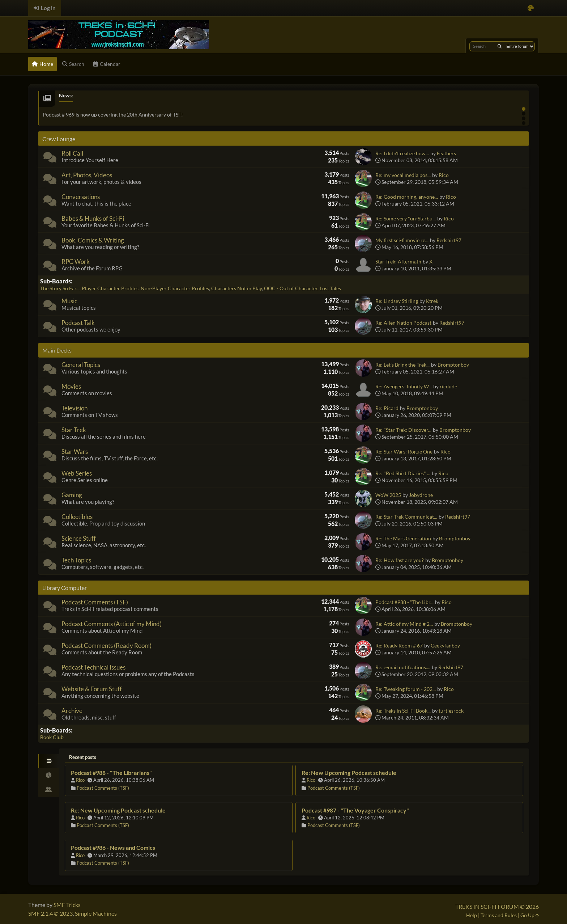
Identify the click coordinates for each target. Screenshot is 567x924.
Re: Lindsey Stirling (397, 301)
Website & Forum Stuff (92, 689)
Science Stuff (79, 538)
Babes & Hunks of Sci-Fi (93, 218)
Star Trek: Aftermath (398, 261)
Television (74, 408)
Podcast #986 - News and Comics (113, 847)
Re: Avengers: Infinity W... (404, 386)
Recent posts (83, 757)
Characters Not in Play (236, 288)
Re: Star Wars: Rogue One (404, 452)
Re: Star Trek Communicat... (406, 517)
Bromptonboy (453, 365)
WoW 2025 (388, 495)
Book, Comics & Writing (93, 240)
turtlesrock (451, 711)
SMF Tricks (67, 905)
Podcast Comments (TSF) (95, 602)
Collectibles (77, 517)
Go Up (530, 915)
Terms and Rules (499, 915)
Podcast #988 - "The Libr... (404, 602)
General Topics (81, 365)
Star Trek (74, 430)
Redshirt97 (449, 240)
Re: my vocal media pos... (403, 175)
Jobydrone (421, 495)
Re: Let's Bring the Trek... (402, 365)
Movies (71, 386)
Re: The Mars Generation (403, 538)
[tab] (48, 761)
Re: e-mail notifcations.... (403, 667)
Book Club (52, 737)
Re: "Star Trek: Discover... (403, 430)
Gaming (72, 495)
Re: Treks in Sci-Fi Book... (403, 711)
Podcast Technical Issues (93, 667)
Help (472, 915)
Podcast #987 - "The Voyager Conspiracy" (355, 810)
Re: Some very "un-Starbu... (406, 218)
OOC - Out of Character (291, 288)
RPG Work (76, 261)
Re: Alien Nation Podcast (403, 323)
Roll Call (72, 153)
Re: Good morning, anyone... (407, 197)
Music (69, 301)
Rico (444, 175)
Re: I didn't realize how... (402, 153)
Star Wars (75, 452)
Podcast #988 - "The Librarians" (111, 773)
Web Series (77, 473)
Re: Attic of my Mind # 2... (404, 624)
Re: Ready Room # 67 (399, 645)
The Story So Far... (60, 288)
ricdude (448, 386)
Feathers (446, 153)
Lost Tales (330, 288)
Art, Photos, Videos (87, 175)
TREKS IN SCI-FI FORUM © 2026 (497, 906)
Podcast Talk (78, 323)
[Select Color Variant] (531, 8)
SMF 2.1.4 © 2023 (50, 913)
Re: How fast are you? (400, 560)
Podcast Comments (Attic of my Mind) (112, 624)
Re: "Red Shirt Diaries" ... (403, 473)
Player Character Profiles (110, 288)
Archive (72, 711)
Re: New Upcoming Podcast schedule (349, 773)
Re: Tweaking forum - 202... (406, 689)
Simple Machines (96, 913)
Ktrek (432, 301)
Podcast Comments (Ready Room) (106, 645)
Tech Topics (76, 560)
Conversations (81, 197)
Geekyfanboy (445, 645)
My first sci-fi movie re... (402, 240)
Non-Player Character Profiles (175, 288)
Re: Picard (387, 408)
